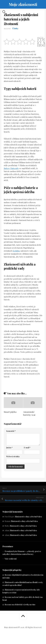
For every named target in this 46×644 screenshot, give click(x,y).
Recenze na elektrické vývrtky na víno (20, 605)
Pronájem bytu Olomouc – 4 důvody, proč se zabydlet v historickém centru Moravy (22, 553)
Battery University (11, 168)
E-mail (27, 448)
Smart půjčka (10, 412)
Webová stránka (13, 456)
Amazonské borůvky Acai (29, 413)
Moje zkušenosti (23, 4)
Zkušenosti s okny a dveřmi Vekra (28, 517)
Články (15, 28)
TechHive (16, 251)
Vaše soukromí (11, 559)
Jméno (9, 448)
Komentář (11, 431)
